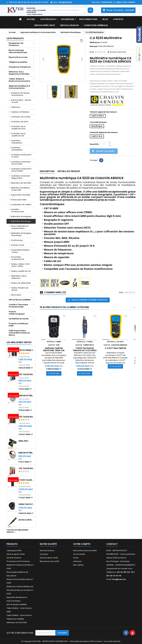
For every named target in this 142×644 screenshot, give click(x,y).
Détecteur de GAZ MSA (21, 183)
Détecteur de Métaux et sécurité (20, 189)
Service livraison (69, 25)
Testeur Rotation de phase (20, 289)
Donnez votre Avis (117, 52)
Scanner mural (17, 245)
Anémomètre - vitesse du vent (21, 101)
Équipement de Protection (16, 44)
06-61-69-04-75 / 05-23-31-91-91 (33, 2)
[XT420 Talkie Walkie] (12, 480)
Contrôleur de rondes (21, 117)
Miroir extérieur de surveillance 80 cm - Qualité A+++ (26, 453)
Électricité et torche (18, 57)
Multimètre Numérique (21, 221)
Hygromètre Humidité (21, 195)
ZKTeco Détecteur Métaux (26, 520)
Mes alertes (78, 565)
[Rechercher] (71, 10)
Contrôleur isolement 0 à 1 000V (21, 156)
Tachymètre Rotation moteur (20, 251)
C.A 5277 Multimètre (115, 348)
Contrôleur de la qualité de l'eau (18, 128)
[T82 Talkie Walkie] (12, 417)
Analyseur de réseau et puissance (20, 94)
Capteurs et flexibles (20, 112)
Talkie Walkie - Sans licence (19, 615)
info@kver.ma (65, 2)
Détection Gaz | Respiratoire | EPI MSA (19, 73)
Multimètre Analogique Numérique (21, 234)
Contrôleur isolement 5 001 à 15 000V (21, 170)
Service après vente (45, 25)
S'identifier (106, 2)
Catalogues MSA (14, 551)
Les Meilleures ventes (19, 319)
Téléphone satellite (18, 62)
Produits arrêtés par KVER (19, 325)
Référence (95, 42)
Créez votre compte (125, 2)
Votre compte (82, 544)
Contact (112, 544)
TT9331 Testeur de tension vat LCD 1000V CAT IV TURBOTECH (85, 350)
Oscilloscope (17, 240)
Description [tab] (47, 171)
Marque (94, 46)
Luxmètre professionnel (17, 210)
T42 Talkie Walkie (26, 468)
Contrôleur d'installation (17, 149)
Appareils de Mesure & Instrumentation (19, 87)
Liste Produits (48, 19)
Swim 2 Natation (26, 504)
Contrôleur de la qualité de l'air (18, 135)
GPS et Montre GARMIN (20, 300)
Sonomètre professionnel (17, 258)
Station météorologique (17, 313)
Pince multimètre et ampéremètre (20, 227)
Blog (105, 19)
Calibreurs (16, 107)
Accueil (31, 19)
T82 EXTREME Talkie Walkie (26, 350)
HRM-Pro (23, 441)
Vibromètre (16, 295)
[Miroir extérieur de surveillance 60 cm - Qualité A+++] (12, 395)
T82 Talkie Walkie (26, 417)
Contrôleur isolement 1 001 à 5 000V (21, 163)
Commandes (79, 554)
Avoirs (76, 558)
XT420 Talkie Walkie (26, 480)
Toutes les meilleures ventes (17, 531)
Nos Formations (88, 19)
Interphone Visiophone (20, 67)
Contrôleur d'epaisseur (17, 142)
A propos (118, 19)
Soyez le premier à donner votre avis (88, 300)
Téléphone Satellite (15, 619)
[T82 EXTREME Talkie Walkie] (12, 350)
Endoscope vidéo (19, 200)
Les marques (68, 19)
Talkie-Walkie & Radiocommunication (19, 80)
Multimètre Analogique (21, 216)
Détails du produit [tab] (69, 171)
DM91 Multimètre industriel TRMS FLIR (54, 349)
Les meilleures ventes (19, 342)
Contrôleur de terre (20, 122)
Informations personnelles (85, 551)
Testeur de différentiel (21, 283)
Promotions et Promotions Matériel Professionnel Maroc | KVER (20, 565)
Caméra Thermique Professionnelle (18, 306)
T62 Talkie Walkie (26, 374)
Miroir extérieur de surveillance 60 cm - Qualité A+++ (26, 396)
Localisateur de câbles (21, 204)
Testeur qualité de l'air (21, 271)
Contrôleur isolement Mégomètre (20, 177)
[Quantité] (104, 144)
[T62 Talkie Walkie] (12, 374)
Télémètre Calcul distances (19, 277)
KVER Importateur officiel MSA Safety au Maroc (19, 333)
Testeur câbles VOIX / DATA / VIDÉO (21, 265)
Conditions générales (96, 25)
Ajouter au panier (103, 151)
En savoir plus (55, 373)
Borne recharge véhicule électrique (18, 51)
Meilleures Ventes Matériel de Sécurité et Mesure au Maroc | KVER (20, 590)
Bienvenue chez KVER (49, 561)
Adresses (77, 561)
